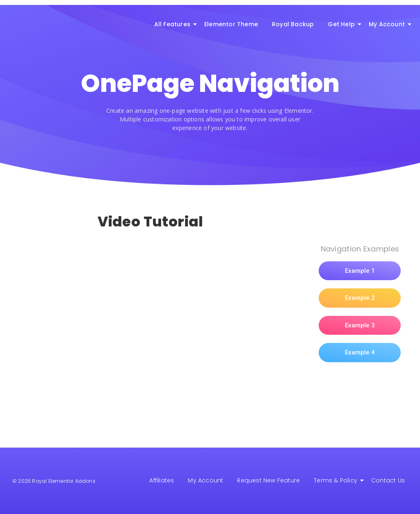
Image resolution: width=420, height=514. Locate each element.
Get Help (343, 24)
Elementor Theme (231, 24)
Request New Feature (268, 480)
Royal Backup (293, 24)
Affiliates (162, 480)
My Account (388, 24)
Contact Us (388, 480)
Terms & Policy (337, 480)
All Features (174, 24)
